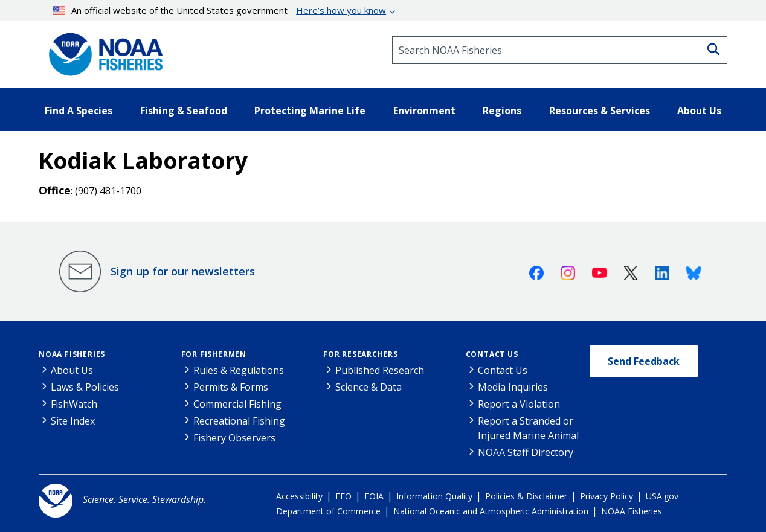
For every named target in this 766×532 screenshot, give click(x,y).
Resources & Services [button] (600, 111)
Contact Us (492, 354)
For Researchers (361, 354)
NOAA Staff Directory (526, 452)
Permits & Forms (231, 387)
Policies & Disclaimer (526, 496)
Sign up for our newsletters (183, 271)
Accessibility (299, 496)
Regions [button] (502, 111)
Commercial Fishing (237, 404)
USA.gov (662, 496)
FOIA (374, 496)
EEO (343, 496)
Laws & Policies (85, 387)
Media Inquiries (513, 387)
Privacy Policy (607, 496)
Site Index (73, 421)
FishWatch (74, 404)
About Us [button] (699, 111)
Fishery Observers (234, 438)
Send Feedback (644, 361)
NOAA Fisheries (72, 354)
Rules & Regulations (239, 370)
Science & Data (369, 387)
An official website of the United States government (220, 10)
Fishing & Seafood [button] (184, 111)
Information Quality (434, 496)
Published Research (380, 370)
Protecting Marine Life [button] (310, 111)
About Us (72, 370)
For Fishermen (214, 354)
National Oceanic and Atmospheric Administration (491, 511)
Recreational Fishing (239, 421)
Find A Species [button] (79, 111)
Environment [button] (424, 111)
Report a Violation (519, 404)
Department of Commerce (328, 511)
